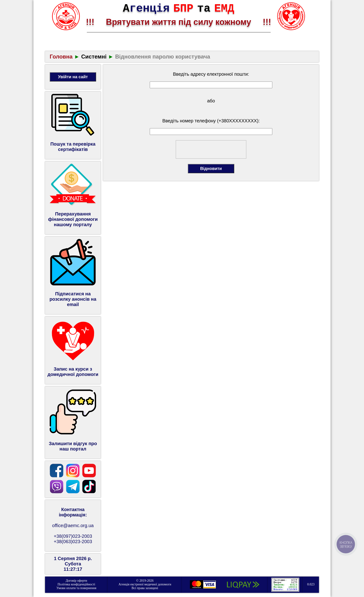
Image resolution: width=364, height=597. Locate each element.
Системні (94, 57)
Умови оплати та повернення (76, 588)
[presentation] (211, 150)
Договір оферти (76, 581)
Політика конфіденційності (76, 584)
